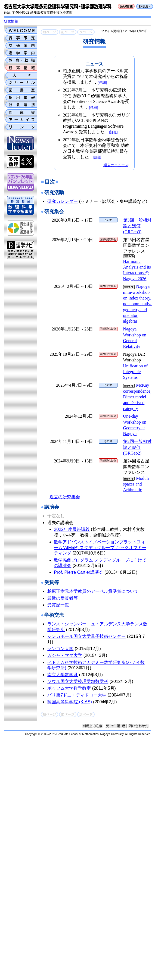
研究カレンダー (63, 201)
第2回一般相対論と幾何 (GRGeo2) (137, 447)
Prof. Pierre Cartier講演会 (78, 572)
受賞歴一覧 (58, 605)
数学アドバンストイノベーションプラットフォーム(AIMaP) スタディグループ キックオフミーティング (100, 548)
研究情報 (11, 21)
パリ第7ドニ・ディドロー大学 (77, 695)
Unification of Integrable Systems (135, 372)
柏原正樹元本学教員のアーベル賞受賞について (93, 591)
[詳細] (102, 82)
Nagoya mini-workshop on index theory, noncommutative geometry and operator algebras (138, 304)
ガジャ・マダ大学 (65, 655)
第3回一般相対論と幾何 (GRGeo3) (137, 226)
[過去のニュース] (116, 165)
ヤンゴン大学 (60, 649)
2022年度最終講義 (72, 529)
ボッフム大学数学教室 (69, 688)
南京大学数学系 (63, 675)
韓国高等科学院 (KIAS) (70, 702)
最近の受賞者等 (63, 598)
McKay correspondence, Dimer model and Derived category (137, 397)
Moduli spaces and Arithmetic (136, 484)
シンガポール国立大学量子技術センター (86, 636)
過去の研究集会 (65, 497)
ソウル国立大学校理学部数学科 (78, 681)
